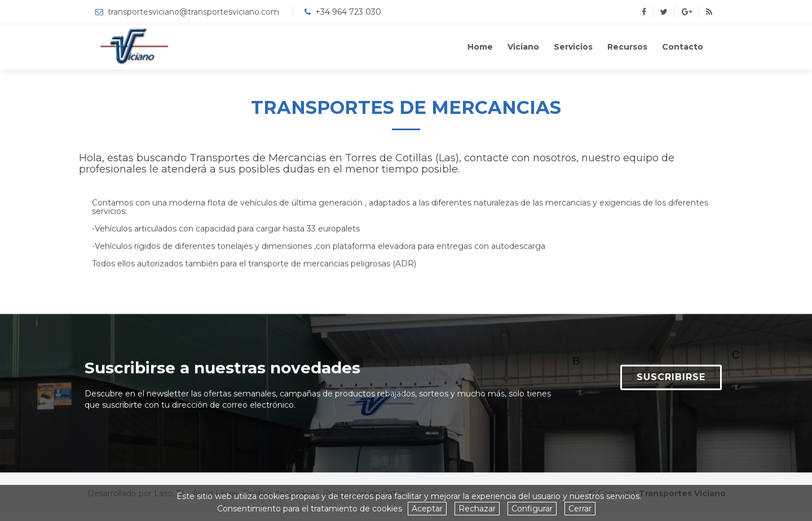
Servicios (573, 47)
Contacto (683, 47)
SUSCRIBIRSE (671, 381)
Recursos (627, 47)
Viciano (523, 47)
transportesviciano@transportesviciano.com (193, 12)
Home (480, 47)
